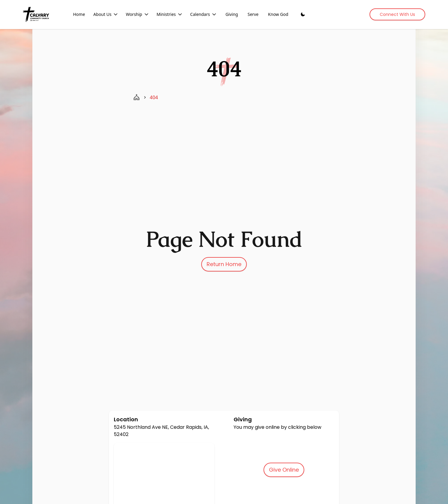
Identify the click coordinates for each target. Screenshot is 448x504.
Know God (278, 14)
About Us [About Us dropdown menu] (106, 14)
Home (79, 14)
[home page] (137, 97)
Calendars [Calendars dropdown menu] (204, 14)
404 (154, 97)
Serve (253, 14)
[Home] (36, 14)
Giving (232, 14)
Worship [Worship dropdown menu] (138, 14)
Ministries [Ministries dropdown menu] (170, 14)
